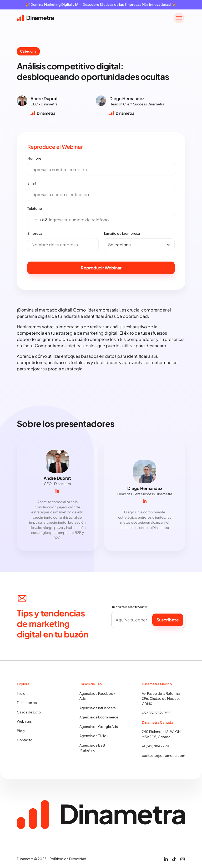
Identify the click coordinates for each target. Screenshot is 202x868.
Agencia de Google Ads (99, 727)
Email (32, 183)
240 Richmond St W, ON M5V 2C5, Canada (161, 735)
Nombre (34, 158)
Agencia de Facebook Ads (97, 697)
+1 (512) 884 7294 (155, 747)
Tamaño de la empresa (122, 233)
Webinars (24, 722)
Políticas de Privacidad (68, 859)
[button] (179, 18)
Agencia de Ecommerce (99, 718)
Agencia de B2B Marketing (92, 748)
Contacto (25, 741)
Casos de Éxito (29, 713)
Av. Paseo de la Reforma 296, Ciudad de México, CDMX (161, 699)
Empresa (35, 233)
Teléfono (35, 208)
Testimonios (27, 703)
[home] (35, 18)
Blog (21, 731)
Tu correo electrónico (129, 608)
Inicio (21, 694)
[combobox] (37, 219)
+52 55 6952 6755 (156, 714)
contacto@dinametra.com (163, 756)
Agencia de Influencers (98, 708)
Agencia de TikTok (94, 737)
